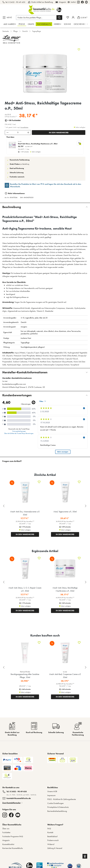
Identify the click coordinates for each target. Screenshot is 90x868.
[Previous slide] (4, 667)
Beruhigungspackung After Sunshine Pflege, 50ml (25, 676)
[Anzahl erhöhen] (28, 133)
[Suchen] (59, 18)
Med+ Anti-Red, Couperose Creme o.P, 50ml (65, 676)
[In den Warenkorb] (59, 133)
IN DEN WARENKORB (25, 697)
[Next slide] (86, 667)
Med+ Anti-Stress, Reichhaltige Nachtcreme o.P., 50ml (38, 144)
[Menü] (8, 18)
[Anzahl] (18, 133)
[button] (85, 856)
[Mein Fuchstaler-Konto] (73, 17)
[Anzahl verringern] (7, 133)
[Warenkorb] (82, 18)
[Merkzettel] (68, 17)
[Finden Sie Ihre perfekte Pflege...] (36, 18)
